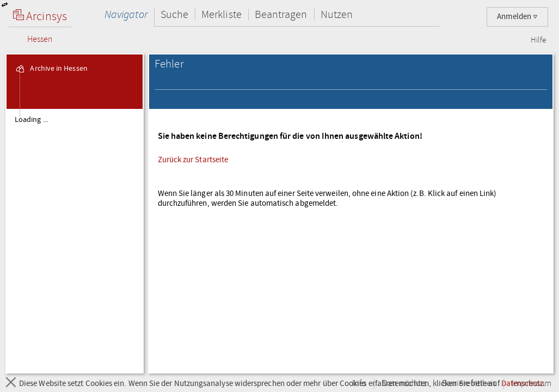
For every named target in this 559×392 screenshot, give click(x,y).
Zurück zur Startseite (193, 160)
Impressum (532, 384)
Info (359, 384)
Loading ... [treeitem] (31, 120)
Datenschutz (404, 384)
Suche (174, 14)
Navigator (126, 14)
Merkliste (222, 14)
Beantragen (281, 14)
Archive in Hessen (51, 69)
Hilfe (538, 40)
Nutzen (337, 14)
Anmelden (517, 17)
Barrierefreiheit (469, 384)
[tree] (75, 241)
